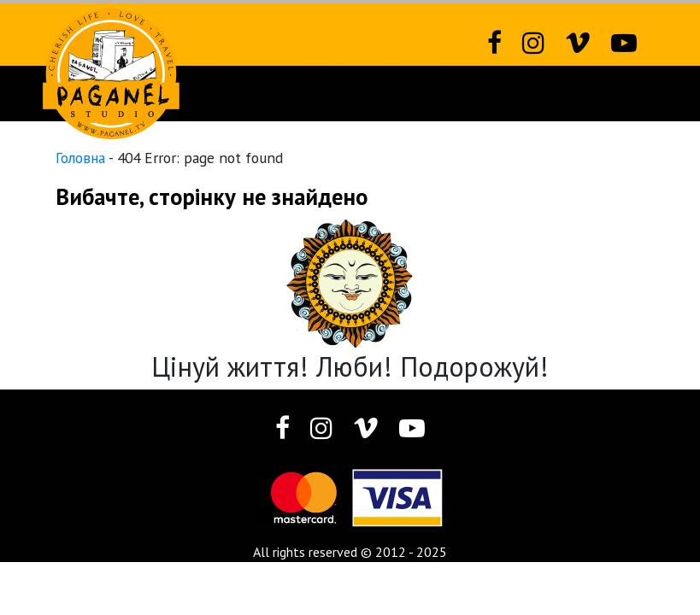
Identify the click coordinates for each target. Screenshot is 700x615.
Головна (80, 158)
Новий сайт (132, 94)
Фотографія (379, 94)
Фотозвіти (255, 94)
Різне (495, 94)
